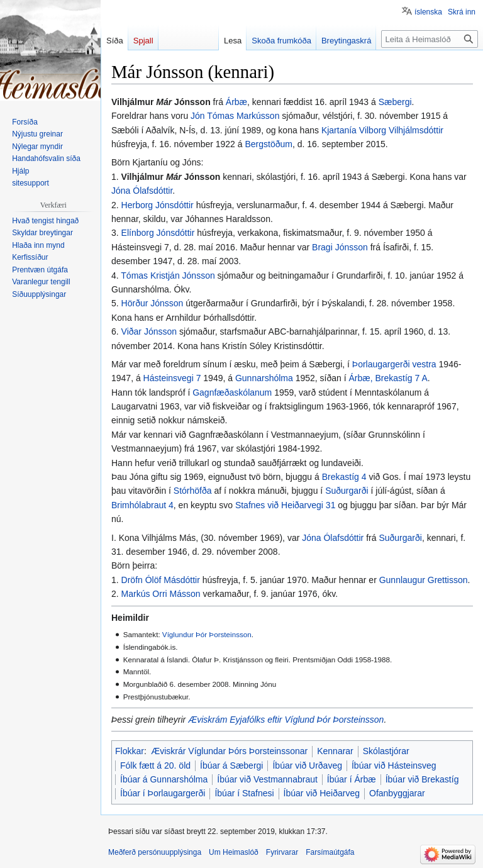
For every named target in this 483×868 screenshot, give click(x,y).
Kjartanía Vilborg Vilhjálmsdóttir (382, 130)
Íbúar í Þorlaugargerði (163, 793)
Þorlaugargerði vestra (394, 364)
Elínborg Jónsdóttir (158, 233)
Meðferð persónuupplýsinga (155, 852)
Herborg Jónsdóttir (158, 205)
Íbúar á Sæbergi (231, 765)
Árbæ (236, 102)
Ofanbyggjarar (397, 793)
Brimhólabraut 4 (142, 505)
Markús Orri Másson (161, 594)
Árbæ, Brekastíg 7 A (388, 378)
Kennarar (335, 751)
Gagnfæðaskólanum (232, 392)
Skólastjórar (386, 751)
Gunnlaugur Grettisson (424, 580)
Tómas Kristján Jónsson (168, 275)
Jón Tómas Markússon (235, 116)
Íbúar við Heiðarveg (322, 793)
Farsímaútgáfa (330, 852)
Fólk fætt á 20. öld (155, 765)
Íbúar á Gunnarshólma (164, 779)
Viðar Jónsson (149, 331)
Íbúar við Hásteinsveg (394, 765)
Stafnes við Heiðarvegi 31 (286, 505)
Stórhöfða (193, 491)
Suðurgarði (347, 491)
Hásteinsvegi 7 (172, 378)
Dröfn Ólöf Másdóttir (161, 580)
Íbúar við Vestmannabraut (267, 779)
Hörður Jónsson (153, 303)
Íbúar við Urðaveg (307, 765)
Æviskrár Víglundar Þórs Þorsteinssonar (229, 751)
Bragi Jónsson (340, 247)
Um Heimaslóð (234, 852)
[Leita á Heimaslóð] (430, 39)
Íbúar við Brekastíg (422, 779)
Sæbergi (395, 102)
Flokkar (130, 751)
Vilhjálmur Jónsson (171, 177)
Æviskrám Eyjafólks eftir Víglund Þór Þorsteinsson (286, 720)
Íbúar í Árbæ (352, 779)
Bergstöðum (268, 144)
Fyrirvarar (282, 852)
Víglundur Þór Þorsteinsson (207, 634)
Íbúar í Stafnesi (244, 793)
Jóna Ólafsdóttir (142, 191)
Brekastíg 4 (344, 477)
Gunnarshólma (264, 378)
